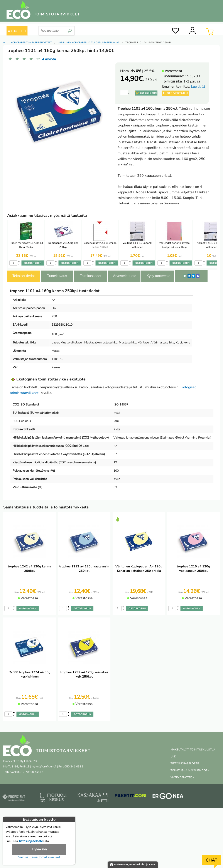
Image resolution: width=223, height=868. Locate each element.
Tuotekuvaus (57, 276)
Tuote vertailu (175, 93)
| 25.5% (143, 71)
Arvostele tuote (125, 276)
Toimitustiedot (91, 276)
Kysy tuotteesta (158, 276)
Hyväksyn (39, 849)
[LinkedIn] (189, 276)
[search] (70, 29)
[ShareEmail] (185, 276)
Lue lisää (198, 87)
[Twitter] (193, 276)
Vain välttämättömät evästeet (39, 857)
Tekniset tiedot (24, 276)
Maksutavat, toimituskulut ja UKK (133, 865)
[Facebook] (198, 276)
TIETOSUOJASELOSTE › (185, 764)
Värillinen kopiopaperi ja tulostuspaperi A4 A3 (89, 43)
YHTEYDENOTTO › (182, 777)
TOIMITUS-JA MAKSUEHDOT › (190, 770)
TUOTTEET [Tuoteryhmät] (17, 31)
